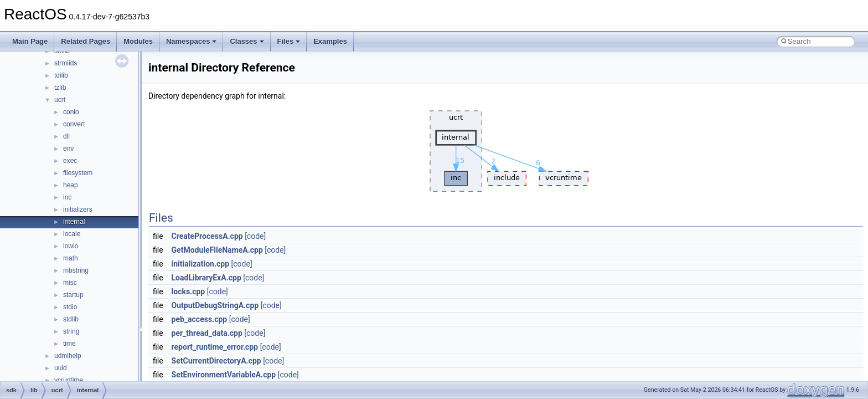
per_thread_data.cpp (207, 333)
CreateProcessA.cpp (207, 236)
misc (70, 283)
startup (73, 295)
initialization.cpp (201, 264)
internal (74, 222)
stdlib (71, 319)
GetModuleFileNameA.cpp (217, 250)
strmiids (66, 63)
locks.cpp (188, 291)
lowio (71, 246)
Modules (138, 41)
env (68, 149)
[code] (255, 236)
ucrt (60, 100)
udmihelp (68, 356)
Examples (330, 41)
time (69, 344)
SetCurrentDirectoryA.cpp (216, 361)
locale (72, 234)
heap (71, 185)
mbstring (76, 270)
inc (67, 197)
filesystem (78, 173)
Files (289, 41)
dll (66, 136)
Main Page (30, 41)
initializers (78, 209)
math (71, 258)
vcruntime (69, 380)
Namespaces (192, 41)
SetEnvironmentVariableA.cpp (224, 375)
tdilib (61, 75)
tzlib (60, 88)
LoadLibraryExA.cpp (206, 278)
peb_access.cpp (200, 319)
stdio (70, 307)
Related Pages (86, 41)
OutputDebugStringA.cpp (215, 305)
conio (71, 112)
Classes (247, 41)
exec (70, 161)
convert (74, 124)
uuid (61, 368)
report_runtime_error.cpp (215, 347)
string (71, 331)
